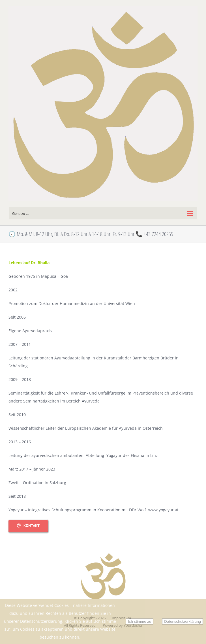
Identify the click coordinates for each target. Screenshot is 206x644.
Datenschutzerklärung (183, 621)
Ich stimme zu (140, 621)
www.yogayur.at (163, 510)
